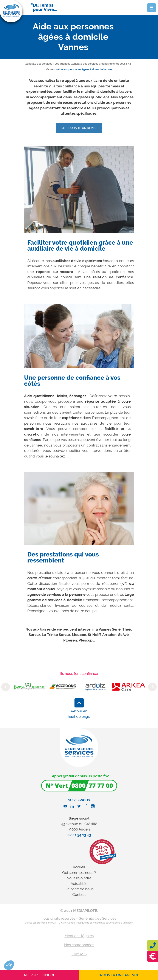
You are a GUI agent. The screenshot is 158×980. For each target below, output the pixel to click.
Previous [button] (6, 687)
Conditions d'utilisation (121, 923)
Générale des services (39, 64)
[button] (9, 965)
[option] (79, 193)
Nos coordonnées (79, 945)
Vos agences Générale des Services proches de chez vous (90, 64)
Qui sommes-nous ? (79, 873)
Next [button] (152, 687)
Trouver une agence (118, 975)
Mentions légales (79, 936)
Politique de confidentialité (91, 923)
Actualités (79, 884)
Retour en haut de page (79, 714)
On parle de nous (79, 889)
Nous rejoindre (79, 878)
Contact (79, 895)
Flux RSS (79, 954)
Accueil (79, 867)
